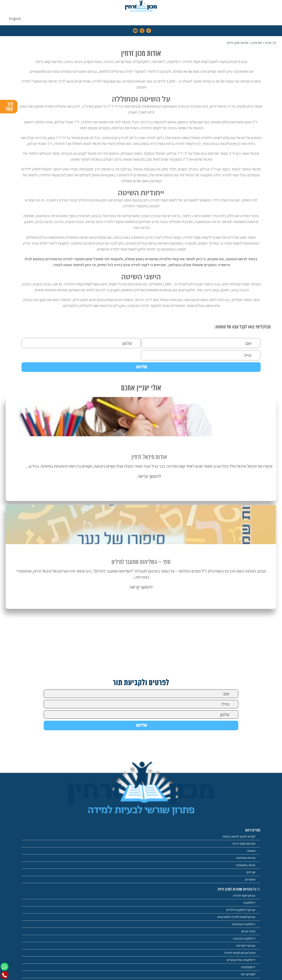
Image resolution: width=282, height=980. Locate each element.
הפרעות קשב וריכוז (244, 843)
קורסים (251, 872)
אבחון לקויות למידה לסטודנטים (236, 917)
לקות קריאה (248, 974)
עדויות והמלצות (246, 858)
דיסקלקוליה (248, 967)
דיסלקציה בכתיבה (244, 938)
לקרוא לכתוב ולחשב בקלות (239, 836)
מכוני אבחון (248, 931)
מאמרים (250, 879)
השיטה (251, 851)
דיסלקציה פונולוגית (244, 924)
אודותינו (257, 43)
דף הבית (271, 43)
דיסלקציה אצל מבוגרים (241, 960)
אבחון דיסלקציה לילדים (241, 910)
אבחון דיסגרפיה (246, 945)
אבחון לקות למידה (244, 895)
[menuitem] (15, 19)
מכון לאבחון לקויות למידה (240, 953)
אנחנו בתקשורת (246, 865)
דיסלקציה (249, 903)
